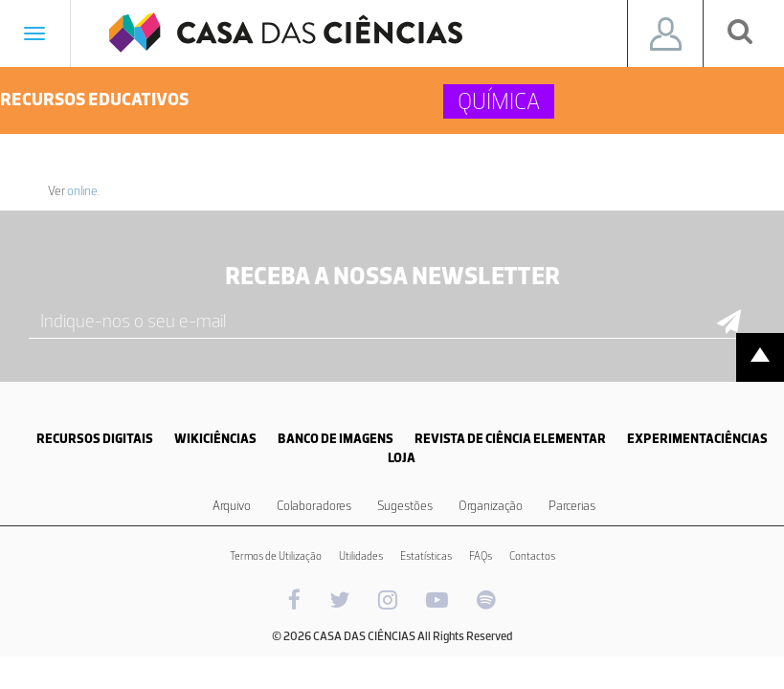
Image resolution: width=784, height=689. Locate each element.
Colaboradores (314, 506)
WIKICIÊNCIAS (215, 439)
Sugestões (405, 506)
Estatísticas (426, 556)
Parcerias (572, 506)
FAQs (481, 556)
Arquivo (232, 506)
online (82, 191)
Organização (491, 506)
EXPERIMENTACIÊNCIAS (697, 439)
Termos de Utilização (276, 556)
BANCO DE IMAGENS (336, 439)
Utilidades (361, 556)
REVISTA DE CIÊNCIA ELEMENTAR (510, 439)
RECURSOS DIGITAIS (95, 439)
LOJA (402, 458)
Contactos (532, 556)
